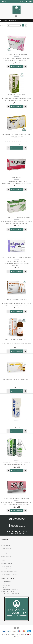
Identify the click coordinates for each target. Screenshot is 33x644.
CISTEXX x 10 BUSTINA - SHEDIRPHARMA (17, 55)
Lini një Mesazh (7, 581)
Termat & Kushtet (6, 554)
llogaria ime (21, 1)
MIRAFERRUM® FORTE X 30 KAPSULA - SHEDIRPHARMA (17, 257)
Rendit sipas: (3, 25)
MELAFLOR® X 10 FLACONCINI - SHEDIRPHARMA (17, 217)
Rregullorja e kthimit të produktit (10, 574)
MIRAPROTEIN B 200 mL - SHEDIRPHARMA (17, 339)
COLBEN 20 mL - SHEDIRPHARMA (17, 95)
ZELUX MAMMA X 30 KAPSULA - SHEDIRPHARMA (17, 499)
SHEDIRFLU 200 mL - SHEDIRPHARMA (17, 419)
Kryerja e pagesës (6, 566)
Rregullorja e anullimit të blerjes (9, 572)
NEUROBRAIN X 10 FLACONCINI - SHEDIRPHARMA (17, 379)
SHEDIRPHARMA (14, 20)
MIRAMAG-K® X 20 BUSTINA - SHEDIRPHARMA (17, 299)
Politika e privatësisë (7, 548)
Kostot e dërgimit (6, 546)
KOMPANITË (6, 20)
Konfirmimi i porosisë (7, 563)
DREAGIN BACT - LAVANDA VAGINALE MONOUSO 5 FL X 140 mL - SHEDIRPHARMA (17, 135)
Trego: (26, 28)
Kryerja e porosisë (6, 556)
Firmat (3, 543)
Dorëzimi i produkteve (7, 569)
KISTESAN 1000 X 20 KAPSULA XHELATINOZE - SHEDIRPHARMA (17, 177)
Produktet (4, 551)
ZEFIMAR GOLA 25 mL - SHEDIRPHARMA (17, 459)
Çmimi (3, 561)
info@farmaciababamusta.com (11, 589)
